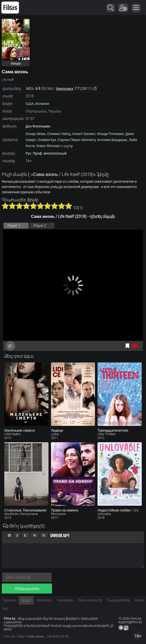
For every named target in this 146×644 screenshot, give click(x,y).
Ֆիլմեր (26, 600)
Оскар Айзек (36, 134)
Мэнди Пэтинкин (110, 134)
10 (69, 206)
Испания (42, 104)
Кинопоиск (65, 89)
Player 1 (14, 226)
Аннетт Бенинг (84, 134)
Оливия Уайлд (59, 134)
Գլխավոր (9, 600)
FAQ (5, 609)
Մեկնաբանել (27, 589)
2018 (30, 96)
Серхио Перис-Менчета (77, 140)
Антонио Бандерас (112, 140)
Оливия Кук (47, 140)
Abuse (139, 600)
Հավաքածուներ (118, 600)
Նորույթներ (65, 600)
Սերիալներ (44, 600)
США (30, 104)
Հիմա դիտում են (90, 600)
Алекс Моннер (48, 146)
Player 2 (40, 226)
